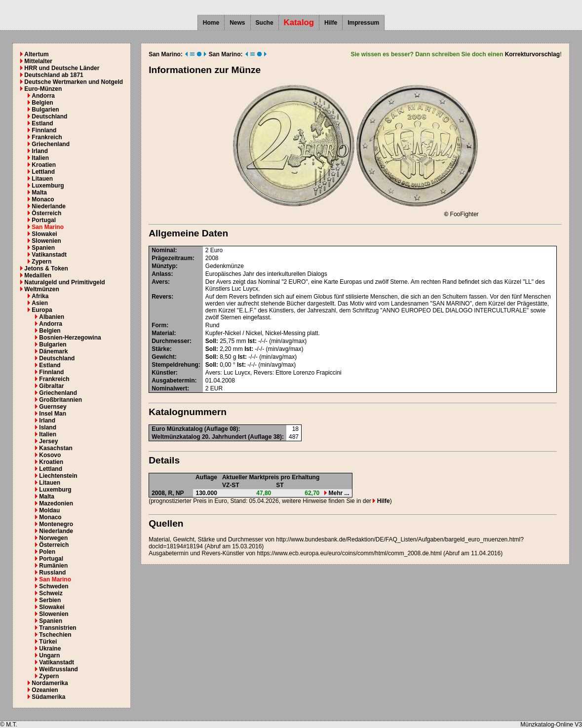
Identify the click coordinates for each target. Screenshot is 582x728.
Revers (161, 297)
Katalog (299, 22)
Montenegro (56, 524)
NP (180, 493)
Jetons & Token (46, 268)
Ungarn (49, 655)
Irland (40, 151)
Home (211, 23)
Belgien (42, 103)
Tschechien (55, 635)
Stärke (161, 349)
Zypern (41, 262)
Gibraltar (51, 386)
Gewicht (163, 357)
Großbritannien (60, 400)
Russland (52, 573)
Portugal (44, 220)
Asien (40, 303)
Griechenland (51, 144)
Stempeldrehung (175, 365)
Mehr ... (337, 493)
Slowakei (44, 234)
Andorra (43, 96)
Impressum (363, 23)
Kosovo (50, 455)
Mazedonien (56, 503)
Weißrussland (58, 669)
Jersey (48, 441)
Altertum (36, 54)
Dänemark (53, 351)
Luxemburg (48, 186)
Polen (47, 552)
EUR (216, 388)
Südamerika (48, 697)
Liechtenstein (58, 476)
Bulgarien (45, 110)
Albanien (52, 317)
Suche (265, 23)
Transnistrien (58, 628)
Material (163, 333)
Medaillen (38, 275)
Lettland (43, 172)
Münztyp (164, 266)
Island (48, 427)
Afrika (40, 296)
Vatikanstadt (49, 255)
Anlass (161, 274)
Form (159, 325)
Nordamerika (50, 683)
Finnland (44, 130)
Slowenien (46, 241)
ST (280, 485)
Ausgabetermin (173, 381)
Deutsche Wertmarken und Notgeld (74, 82)
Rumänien (53, 566)
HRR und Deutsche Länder (62, 68)
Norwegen (53, 538)
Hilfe (331, 23)
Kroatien (44, 165)
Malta (39, 192)
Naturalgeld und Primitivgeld (64, 282)
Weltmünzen (41, 289)
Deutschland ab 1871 (54, 75)
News (237, 23)
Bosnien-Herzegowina (70, 338)
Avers (160, 282)
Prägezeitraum (172, 258)
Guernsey (53, 407)
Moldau (49, 510)
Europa (42, 310)
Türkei (48, 642)
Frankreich (47, 137)
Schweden (54, 586)
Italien (40, 158)
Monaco (43, 199)
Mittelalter (38, 61)
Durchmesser (171, 341)
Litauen (42, 179)
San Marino (48, 227)
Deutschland (49, 116)
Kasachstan (56, 448)
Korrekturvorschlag (532, 54)
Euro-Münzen (43, 89)
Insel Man (53, 414)
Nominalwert (169, 388)
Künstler (164, 373)
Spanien (43, 248)
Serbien (50, 600)
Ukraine (50, 649)
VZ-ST (231, 485)
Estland (42, 123)
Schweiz (51, 593)
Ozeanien (45, 690)
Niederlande (49, 206)
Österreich (46, 213)
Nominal (163, 250)
